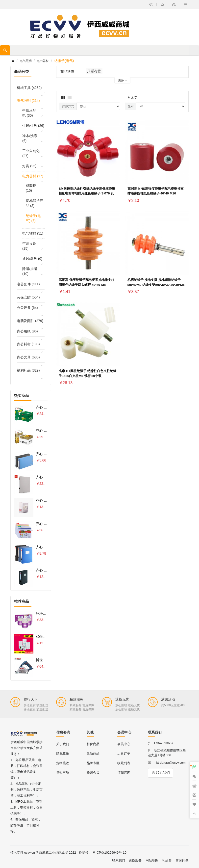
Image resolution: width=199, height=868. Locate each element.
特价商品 (93, 744)
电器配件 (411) (28, 284)
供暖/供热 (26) (33, 126)
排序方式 (68, 106)
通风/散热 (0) (32, 259)
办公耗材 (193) (28, 344)
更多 (122, 80)
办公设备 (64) (27, 308)
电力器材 (43, 61)
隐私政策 (63, 753)
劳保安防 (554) (28, 297)
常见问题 (182, 860)
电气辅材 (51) (33, 233)
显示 (131, 106)
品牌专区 (93, 763)
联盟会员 (93, 773)
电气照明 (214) (28, 101)
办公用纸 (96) (27, 331)
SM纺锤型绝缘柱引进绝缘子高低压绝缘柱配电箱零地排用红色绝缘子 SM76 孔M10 (87, 194)
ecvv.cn (30, 853)
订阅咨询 (124, 773)
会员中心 (124, 744)
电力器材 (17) (33, 176)
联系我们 (160, 773)
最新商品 (93, 753)
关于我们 (63, 744)
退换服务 (135, 860)
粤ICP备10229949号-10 (110, 853)
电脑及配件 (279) (30, 321)
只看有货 (94, 71)
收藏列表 (124, 763)
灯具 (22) (29, 166)
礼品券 (167, 860)
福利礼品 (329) (28, 370)
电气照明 (26, 61)
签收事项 (63, 773)
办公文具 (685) (28, 357)
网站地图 (152, 860)
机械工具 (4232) (29, 88)
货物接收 (63, 763)
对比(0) (133, 98)
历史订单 (124, 753)
